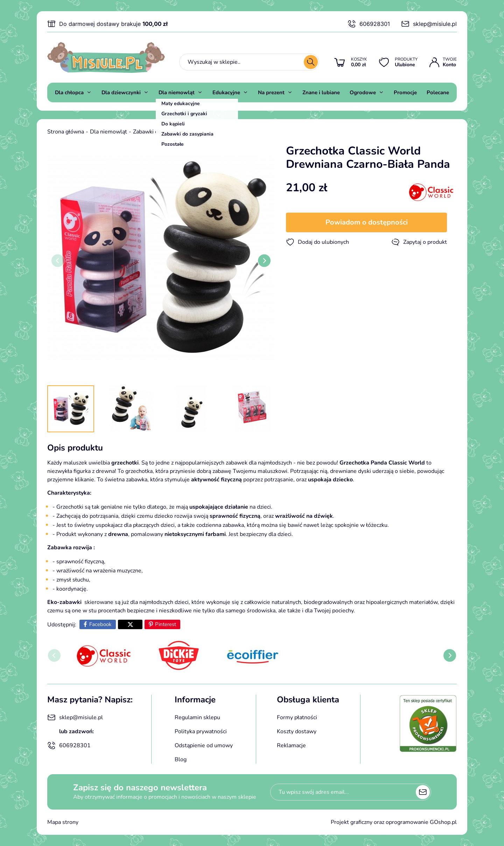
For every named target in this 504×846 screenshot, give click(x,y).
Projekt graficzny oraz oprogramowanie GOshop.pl (394, 822)
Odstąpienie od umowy (204, 745)
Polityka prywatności (201, 731)
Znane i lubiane (321, 92)
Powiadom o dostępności (367, 222)
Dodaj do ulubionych (317, 242)
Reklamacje (291, 745)
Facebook (100, 624)
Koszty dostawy (297, 731)
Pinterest (166, 624)
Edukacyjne (226, 92)
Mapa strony (63, 822)
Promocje (405, 92)
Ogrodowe (363, 92)
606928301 (369, 24)
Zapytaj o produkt (419, 242)
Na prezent (271, 92)
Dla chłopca (69, 92)
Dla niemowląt (177, 92)
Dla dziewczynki (121, 92)
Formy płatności (297, 717)
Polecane (438, 92)
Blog (181, 759)
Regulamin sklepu (197, 717)
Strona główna (66, 132)
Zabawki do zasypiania (161, 132)
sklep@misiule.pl (429, 24)
